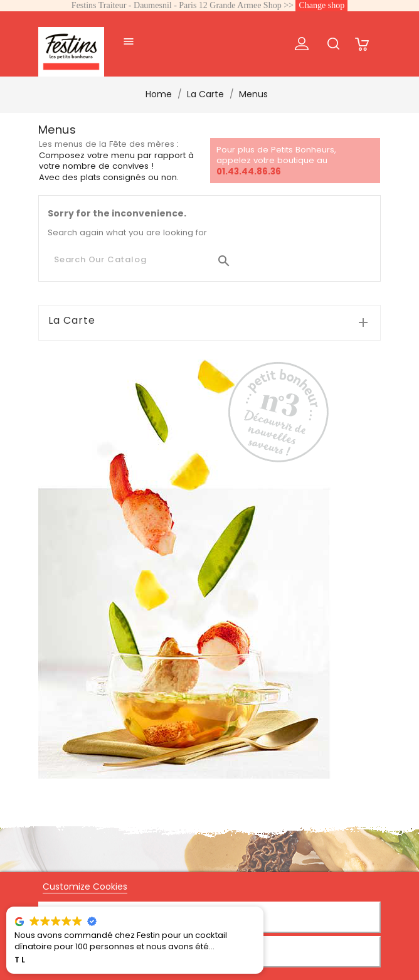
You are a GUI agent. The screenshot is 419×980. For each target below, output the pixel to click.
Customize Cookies (85, 887)
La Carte (72, 321)
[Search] (143, 260)
